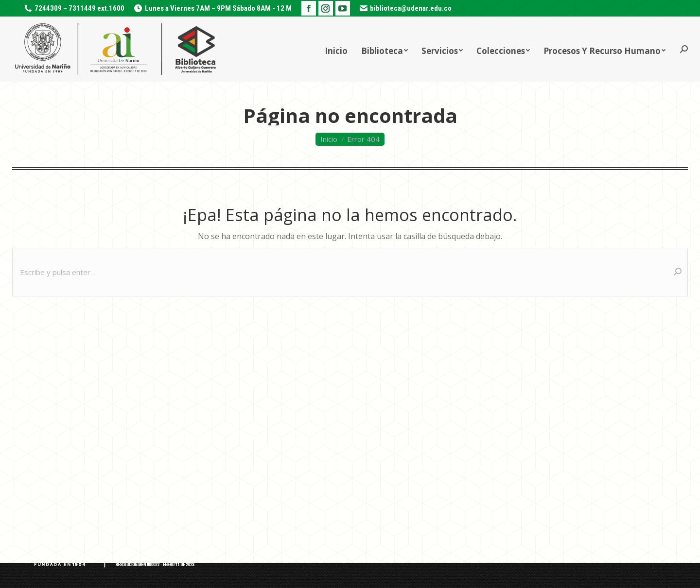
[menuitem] (336, 49)
